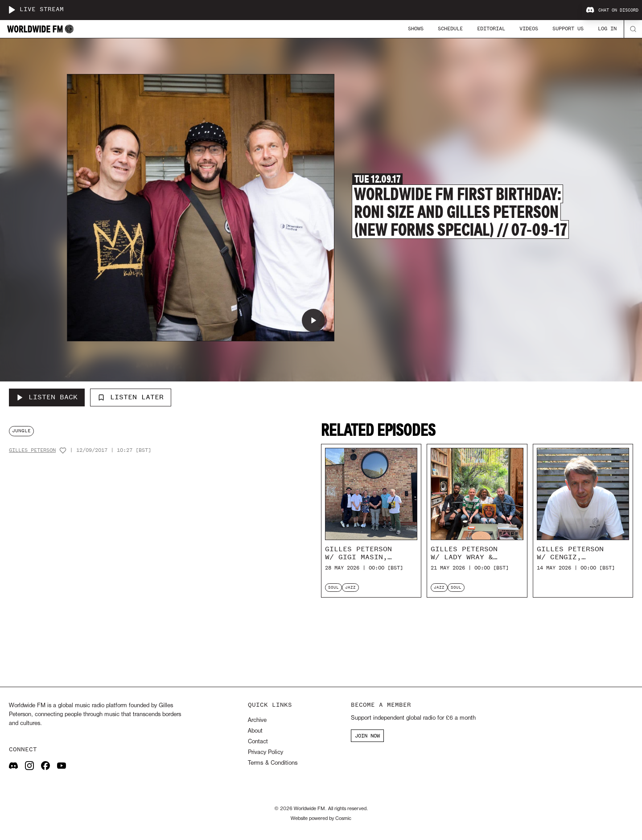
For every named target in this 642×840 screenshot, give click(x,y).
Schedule (450, 29)
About (255, 731)
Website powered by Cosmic (321, 819)
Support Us (568, 29)
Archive (257, 720)
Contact (258, 742)
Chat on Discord (612, 10)
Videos (529, 29)
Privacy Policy (265, 752)
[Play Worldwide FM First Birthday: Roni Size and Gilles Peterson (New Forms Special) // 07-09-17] (313, 320)
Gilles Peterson (32, 450)
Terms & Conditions (273, 763)
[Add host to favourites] (63, 451)
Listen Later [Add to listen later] (131, 397)
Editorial (491, 29)
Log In (607, 29)
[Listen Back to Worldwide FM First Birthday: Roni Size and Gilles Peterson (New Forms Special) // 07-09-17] (47, 397)
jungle (21, 431)
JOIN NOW (367, 736)
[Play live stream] (12, 10)
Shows (416, 29)
